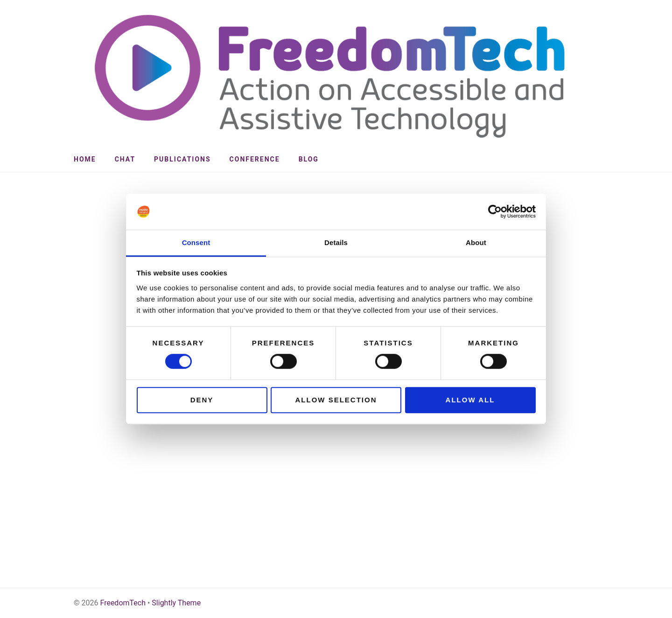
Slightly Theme (176, 603)
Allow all (470, 400)
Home (85, 159)
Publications (182, 159)
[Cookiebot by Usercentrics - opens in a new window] (495, 212)
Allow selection (336, 400)
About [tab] (476, 242)
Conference (255, 159)
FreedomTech (123, 603)
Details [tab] (336, 242)
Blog (309, 159)
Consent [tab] (196, 242)
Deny (202, 400)
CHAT (125, 159)
